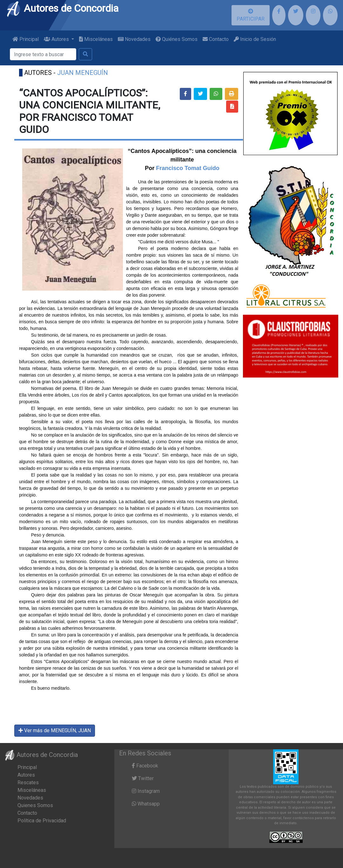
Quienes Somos (35, 805)
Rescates (28, 783)
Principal (26, 39)
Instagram (146, 791)
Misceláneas (96, 39)
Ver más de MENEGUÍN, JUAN (55, 730)
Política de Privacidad (42, 821)
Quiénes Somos (177, 39)
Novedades (134, 39)
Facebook (145, 766)
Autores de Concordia (62, 8)
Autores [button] (57, 39)
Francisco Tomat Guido (187, 168)
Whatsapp (146, 804)
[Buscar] (43, 54)
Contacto (216, 39)
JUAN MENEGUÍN (83, 73)
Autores (26, 775)
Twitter (143, 778)
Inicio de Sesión (255, 39)
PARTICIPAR (251, 15)
